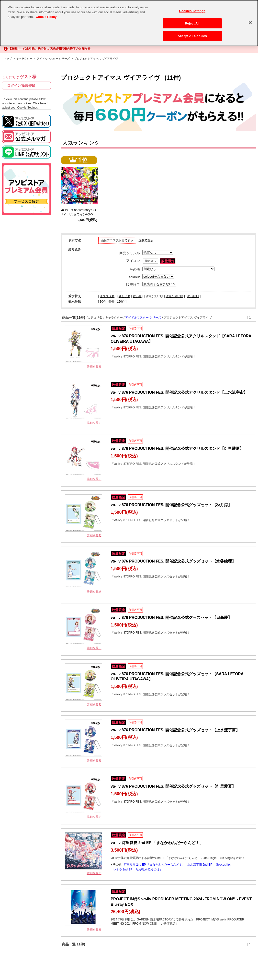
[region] (129, 23)
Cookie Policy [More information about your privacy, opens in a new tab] (46, 17)
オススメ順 (107, 296)
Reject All (192, 23)
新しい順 (124, 296)
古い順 (137, 296)
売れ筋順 (193, 296)
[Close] (250, 23)
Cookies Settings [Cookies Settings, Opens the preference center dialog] (192, 11)
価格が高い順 (174, 296)
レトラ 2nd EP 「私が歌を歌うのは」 (138, 870)
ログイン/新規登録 (21, 86)
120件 (121, 302)
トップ (8, 59)
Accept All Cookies (192, 36)
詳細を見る (94, 367)
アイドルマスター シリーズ (53, 59)
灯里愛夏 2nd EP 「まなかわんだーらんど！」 (154, 865)
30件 (103, 302)
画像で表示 (146, 240)
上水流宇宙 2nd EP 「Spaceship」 (210, 865)
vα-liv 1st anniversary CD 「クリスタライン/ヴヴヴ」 (80, 214)
